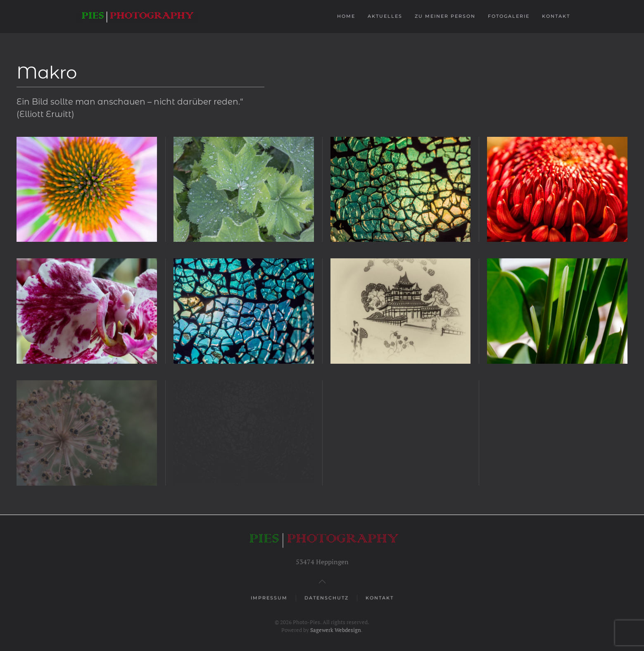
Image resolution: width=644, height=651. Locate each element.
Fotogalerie (509, 16)
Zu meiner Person (445, 16)
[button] (87, 190)
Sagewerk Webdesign (336, 630)
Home (346, 16)
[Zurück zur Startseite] (137, 17)
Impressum (269, 599)
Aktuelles (385, 16)
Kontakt (556, 16)
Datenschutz (327, 599)
